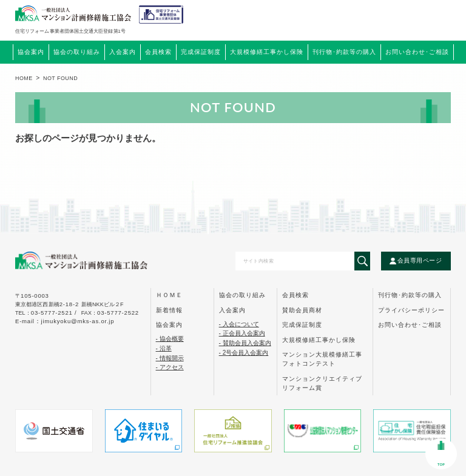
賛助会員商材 (302, 310)
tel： (47, 313)
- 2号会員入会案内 (244, 353)
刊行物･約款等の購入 (410, 295)
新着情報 (169, 310)
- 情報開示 (170, 358)
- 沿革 (164, 348)
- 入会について (239, 324)
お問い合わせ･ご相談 (410, 325)
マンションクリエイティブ (322, 383)
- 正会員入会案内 (242, 333)
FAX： (110, 313)
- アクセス (170, 367)
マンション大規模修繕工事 (322, 359)
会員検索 (158, 52)
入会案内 (232, 310)
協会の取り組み (242, 295)
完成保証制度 (302, 325)
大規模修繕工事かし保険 (319, 340)
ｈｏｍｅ (169, 295)
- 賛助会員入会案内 (245, 343)
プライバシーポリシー (411, 310)
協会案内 (169, 325)
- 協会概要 (170, 339)
